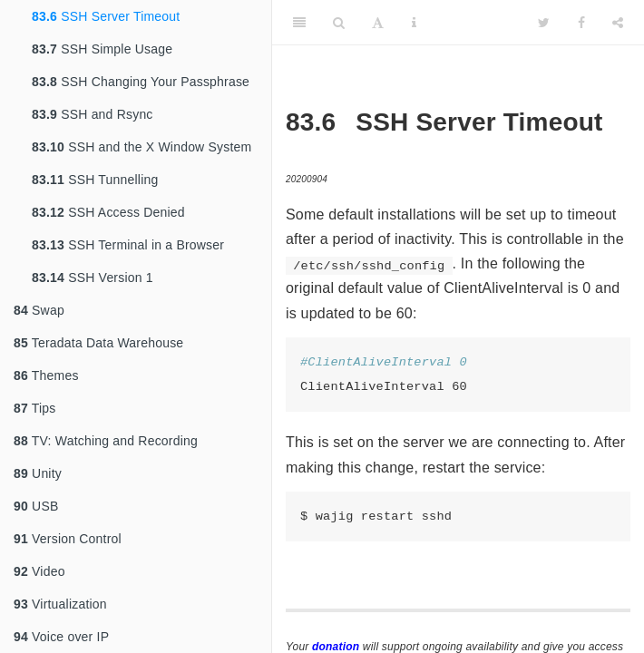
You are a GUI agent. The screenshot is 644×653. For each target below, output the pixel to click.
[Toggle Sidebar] (299, 23)
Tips (35, 408)
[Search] (339, 23)
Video (39, 571)
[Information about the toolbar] (414, 23)
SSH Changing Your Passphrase (141, 82)
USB (36, 506)
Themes (46, 375)
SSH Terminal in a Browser (128, 245)
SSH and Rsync (93, 114)
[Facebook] (581, 23)
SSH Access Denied (108, 212)
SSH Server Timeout (106, 16)
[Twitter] (544, 23)
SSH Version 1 (93, 278)
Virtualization (60, 604)
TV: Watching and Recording (106, 441)
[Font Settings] (378, 23)
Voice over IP (61, 637)
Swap (39, 310)
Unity (38, 473)
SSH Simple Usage (102, 49)
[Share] (618, 23)
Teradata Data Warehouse (98, 343)
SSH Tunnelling (95, 180)
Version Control (68, 539)
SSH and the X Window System (141, 147)
